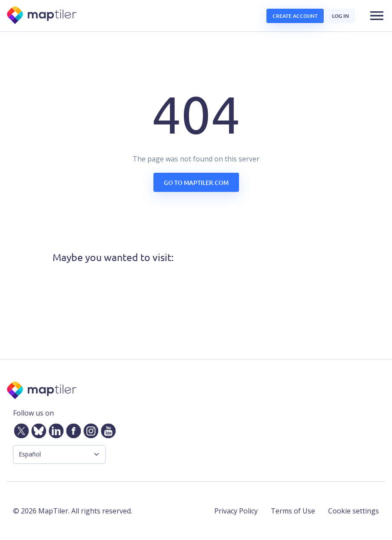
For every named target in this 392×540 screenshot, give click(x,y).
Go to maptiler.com (196, 183)
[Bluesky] (37, 429)
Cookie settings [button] (354, 511)
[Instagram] (89, 429)
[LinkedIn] (54, 429)
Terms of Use (293, 511)
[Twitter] (20, 429)
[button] (377, 16)
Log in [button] (341, 16)
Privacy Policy (236, 511)
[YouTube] (106, 429)
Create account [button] (295, 16)
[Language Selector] (59, 454)
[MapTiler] (42, 16)
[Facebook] (72, 429)
